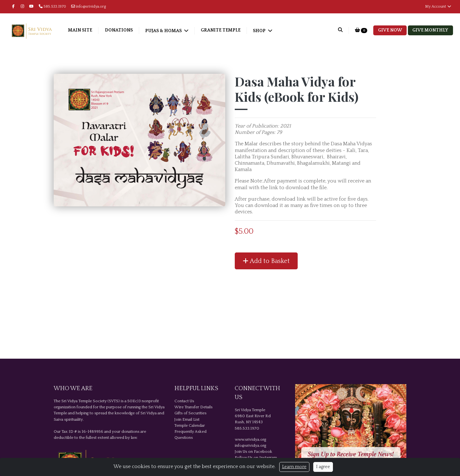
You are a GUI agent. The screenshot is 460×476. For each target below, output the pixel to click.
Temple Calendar (190, 425)
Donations (124, 30)
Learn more (294, 467)
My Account (438, 7)
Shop (265, 31)
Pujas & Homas (170, 31)
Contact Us (184, 401)
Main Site (86, 30)
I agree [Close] (323, 467)
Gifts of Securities (190, 413)
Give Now (390, 30)
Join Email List (187, 419)
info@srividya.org (89, 7)
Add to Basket (266, 261)
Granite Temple (226, 30)
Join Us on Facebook (254, 452)
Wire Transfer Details (193, 407)
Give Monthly (430, 30)
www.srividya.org (250, 439)
